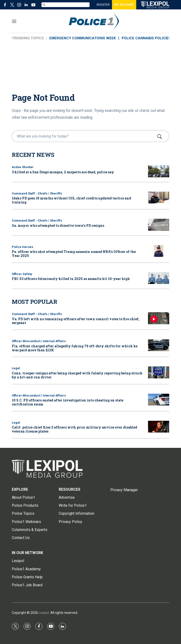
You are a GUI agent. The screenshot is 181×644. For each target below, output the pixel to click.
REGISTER (103, 5)
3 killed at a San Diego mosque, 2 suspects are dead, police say (63, 172)
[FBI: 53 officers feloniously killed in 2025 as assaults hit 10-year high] (159, 278)
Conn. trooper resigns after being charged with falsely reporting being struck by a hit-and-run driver (77, 375)
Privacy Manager (124, 490)
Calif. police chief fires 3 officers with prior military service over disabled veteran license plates (74, 429)
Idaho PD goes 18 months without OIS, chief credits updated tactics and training (71, 200)
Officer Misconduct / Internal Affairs (39, 341)
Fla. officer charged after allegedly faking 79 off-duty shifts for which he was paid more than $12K (75, 348)
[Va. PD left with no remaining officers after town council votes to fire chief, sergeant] (159, 318)
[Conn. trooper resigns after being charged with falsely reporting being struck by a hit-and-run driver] (159, 372)
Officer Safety (22, 274)
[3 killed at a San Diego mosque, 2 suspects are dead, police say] (159, 171)
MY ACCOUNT (124, 5)
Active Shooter (23, 167)
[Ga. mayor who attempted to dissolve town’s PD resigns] (159, 225)
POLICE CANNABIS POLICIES (146, 38)
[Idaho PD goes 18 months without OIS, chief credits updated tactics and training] (159, 198)
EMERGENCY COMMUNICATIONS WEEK (82, 38)
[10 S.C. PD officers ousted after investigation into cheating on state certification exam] (159, 400)
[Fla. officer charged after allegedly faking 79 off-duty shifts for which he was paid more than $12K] (159, 345)
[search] (84, 136)
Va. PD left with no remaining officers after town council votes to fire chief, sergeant (76, 321)
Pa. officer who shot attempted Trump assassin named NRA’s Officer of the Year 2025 (74, 254)
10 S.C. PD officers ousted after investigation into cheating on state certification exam (68, 402)
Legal (16, 368)
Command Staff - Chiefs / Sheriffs (37, 193)
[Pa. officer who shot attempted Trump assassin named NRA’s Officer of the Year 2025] (159, 251)
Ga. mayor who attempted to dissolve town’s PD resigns (58, 225)
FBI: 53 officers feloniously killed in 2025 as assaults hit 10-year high (71, 279)
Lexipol (44, 613)
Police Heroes (23, 247)
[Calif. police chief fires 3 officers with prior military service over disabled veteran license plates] (159, 427)
